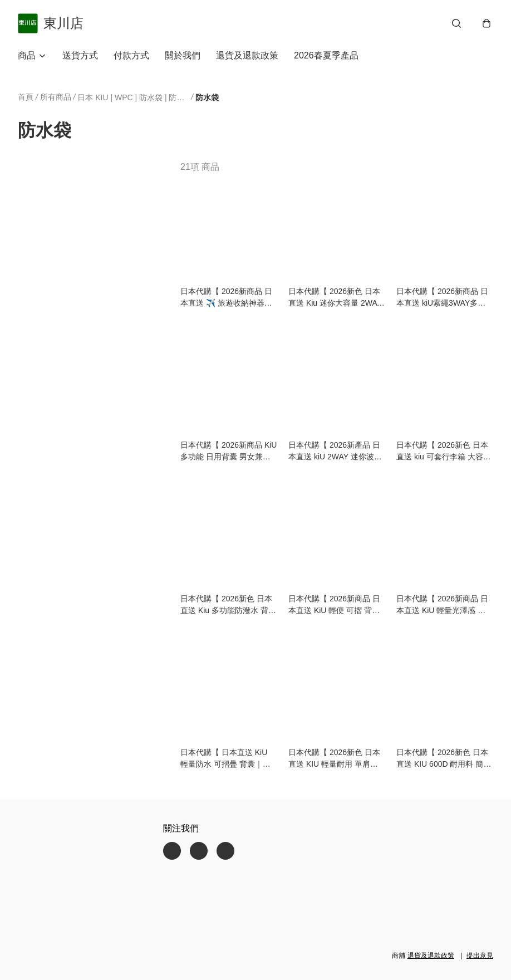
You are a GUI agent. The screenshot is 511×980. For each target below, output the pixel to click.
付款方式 (131, 55)
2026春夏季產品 (326, 55)
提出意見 (480, 955)
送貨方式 (80, 55)
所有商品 (56, 97)
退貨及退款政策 (247, 55)
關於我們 (183, 55)
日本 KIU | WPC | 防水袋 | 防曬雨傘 (133, 97)
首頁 (26, 97)
